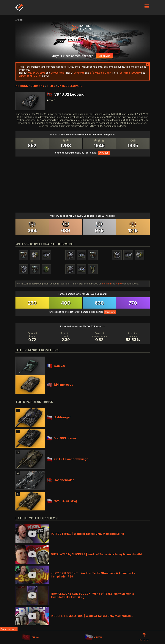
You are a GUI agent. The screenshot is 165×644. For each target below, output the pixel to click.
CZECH (93, 638)
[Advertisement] (83, 183)
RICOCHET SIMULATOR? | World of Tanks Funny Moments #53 (92, 616)
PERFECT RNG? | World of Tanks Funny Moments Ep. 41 (87, 534)
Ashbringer (59, 417)
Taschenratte (61, 480)
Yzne (119, 284)
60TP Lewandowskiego (68, 459)
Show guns (104, 153)
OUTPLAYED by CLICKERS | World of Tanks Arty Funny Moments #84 (96, 554)
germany (37, 86)
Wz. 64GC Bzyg (62, 501)
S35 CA (56, 366)
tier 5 (51, 86)
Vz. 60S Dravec (62, 438)
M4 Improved (60, 385)
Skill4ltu (106, 284)
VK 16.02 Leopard (70, 86)
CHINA (30, 638)
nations (22, 86)
